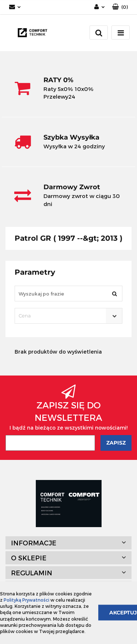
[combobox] (68, 316)
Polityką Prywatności (26, 600)
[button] (120, 7)
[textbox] (62, 316)
